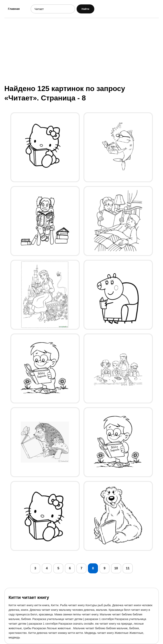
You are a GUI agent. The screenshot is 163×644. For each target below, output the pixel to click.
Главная (14, 9)
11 (128, 568)
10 (116, 568)
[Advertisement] (82, 51)
